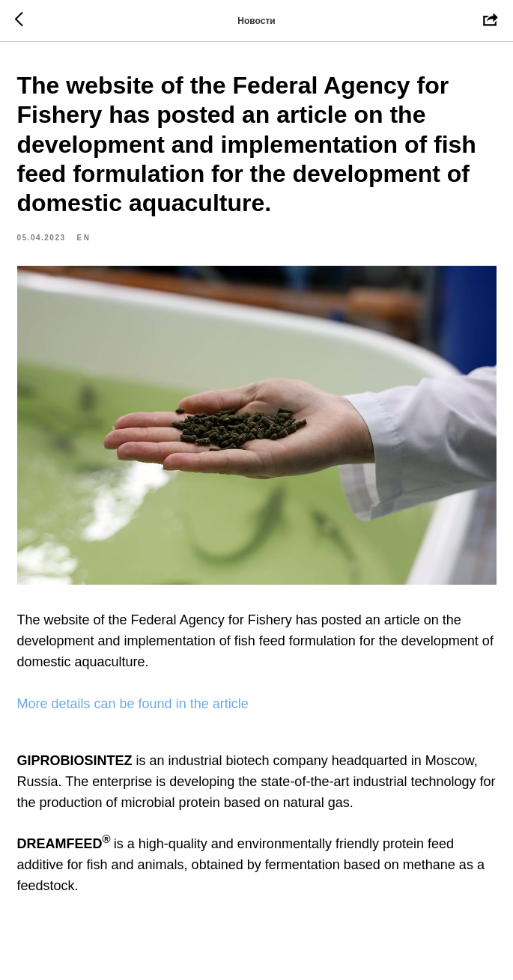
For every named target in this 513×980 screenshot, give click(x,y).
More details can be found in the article (133, 704)
